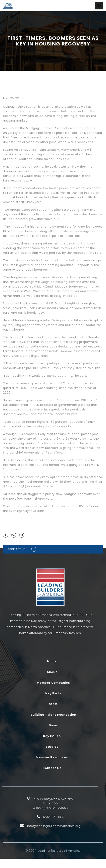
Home (52, 661)
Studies (52, 747)
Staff (54, 704)
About (52, 672)
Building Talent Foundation (53, 715)
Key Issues (52, 736)
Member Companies (53, 683)
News (53, 725)
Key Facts (53, 693)
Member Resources (52, 757)
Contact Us (52, 768)
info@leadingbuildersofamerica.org (54, 826)
